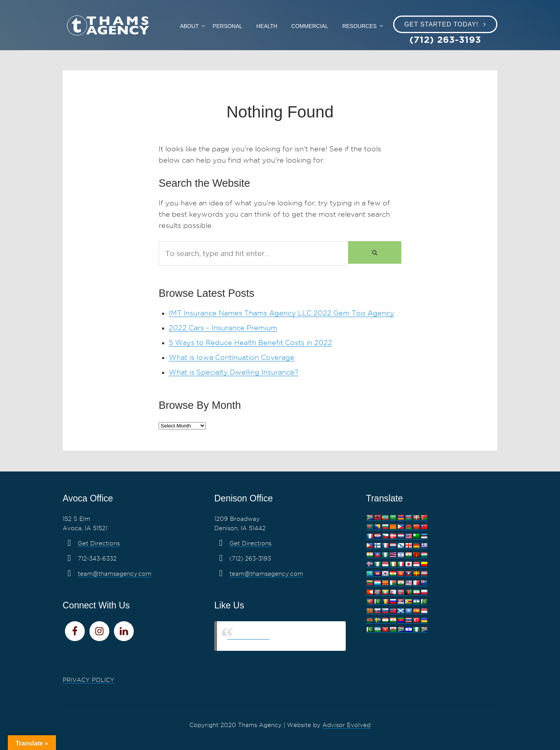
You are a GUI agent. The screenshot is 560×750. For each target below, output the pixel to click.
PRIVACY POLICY (88, 680)
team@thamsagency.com (115, 574)
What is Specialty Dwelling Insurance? (234, 372)
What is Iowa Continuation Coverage (232, 357)
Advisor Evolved (346, 725)
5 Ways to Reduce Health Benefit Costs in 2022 (250, 343)
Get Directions (99, 543)
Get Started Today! (441, 24)
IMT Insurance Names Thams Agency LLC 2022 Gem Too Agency (282, 313)
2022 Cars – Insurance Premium (223, 328)
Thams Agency (248, 636)
